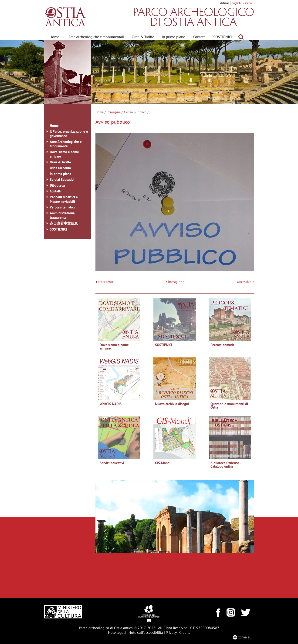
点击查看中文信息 (64, 223)
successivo (245, 282)
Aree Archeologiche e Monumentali (96, 37)
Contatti (199, 37)
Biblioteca (57, 185)
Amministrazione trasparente (62, 215)
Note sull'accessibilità (146, 632)
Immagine (114, 112)
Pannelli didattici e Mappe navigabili (64, 199)
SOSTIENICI (223, 37)
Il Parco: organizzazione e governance (69, 134)
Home (54, 37)
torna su (245, 637)
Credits (185, 632)
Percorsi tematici (62, 207)
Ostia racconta (60, 168)
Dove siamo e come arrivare (64, 154)
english (236, 3)
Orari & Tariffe (143, 37)
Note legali (117, 632)
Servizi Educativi (62, 180)
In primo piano (174, 37)
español (248, 3)
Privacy (171, 632)
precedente (106, 282)
